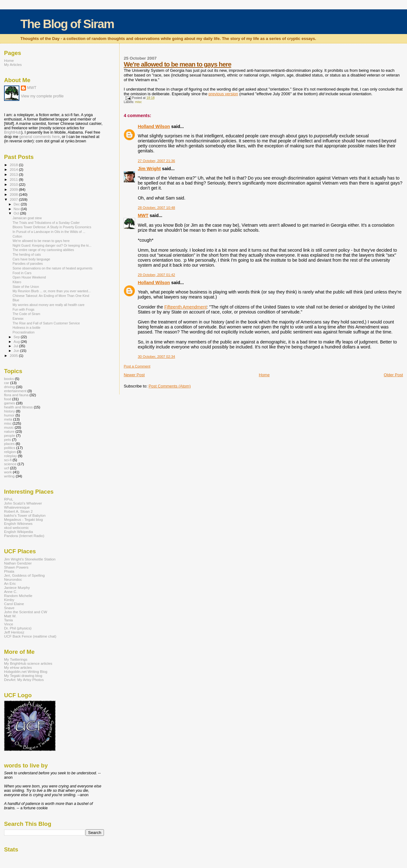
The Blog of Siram (67, 24)
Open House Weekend (29, 277)
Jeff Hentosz (14, 632)
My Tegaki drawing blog (23, 676)
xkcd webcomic (16, 528)
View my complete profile (42, 96)
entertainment (15, 391)
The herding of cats (27, 254)
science (10, 464)
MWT (143, 215)
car (7, 383)
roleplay (10, 456)
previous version (223, 94)
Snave (9, 608)
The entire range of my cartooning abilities (43, 250)
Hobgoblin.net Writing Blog (26, 671)
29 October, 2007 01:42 (156, 275)
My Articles (13, 64)
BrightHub (13, 132)
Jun (17, 351)
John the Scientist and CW (26, 612)
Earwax (18, 318)
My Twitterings (16, 659)
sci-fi (8, 460)
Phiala (9, 571)
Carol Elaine (14, 604)
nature (9, 431)
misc (138, 102)
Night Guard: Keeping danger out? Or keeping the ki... (52, 245)
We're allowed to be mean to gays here (177, 64)
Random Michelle (18, 596)
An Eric (10, 583)
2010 (14, 184)
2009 (14, 189)
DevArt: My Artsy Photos (24, 680)
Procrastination (24, 332)
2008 (14, 194)
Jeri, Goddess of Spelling (24, 575)
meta (8, 419)
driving (10, 387)
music (9, 427)
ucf (7, 468)
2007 (14, 199)
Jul (16, 346)
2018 (14, 165)
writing (9, 476)
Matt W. (10, 616)
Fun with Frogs (23, 309)
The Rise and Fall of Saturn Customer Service (46, 323)
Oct (17, 213)
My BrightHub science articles (28, 663)
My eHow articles (18, 667)
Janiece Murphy (17, 587)
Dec (17, 204)
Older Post (393, 375)
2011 (14, 179)
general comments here (40, 137)
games (10, 403)
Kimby (9, 600)
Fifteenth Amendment (185, 307)
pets (7, 439)
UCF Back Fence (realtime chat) (30, 636)
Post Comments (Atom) (170, 386)
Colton (17, 236)
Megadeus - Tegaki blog (23, 519)
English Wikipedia (19, 532)
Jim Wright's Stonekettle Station (30, 559)
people (10, 435)
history (10, 411)
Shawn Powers (16, 567)
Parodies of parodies (28, 264)
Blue (16, 300)
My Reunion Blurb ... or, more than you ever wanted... (51, 291)
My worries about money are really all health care (48, 305)
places (9, 444)
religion (10, 452)
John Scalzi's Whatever (23, 503)
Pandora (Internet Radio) (24, 536)
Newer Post (134, 375)
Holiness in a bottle (26, 328)
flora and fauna (16, 395)
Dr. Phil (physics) (18, 628)
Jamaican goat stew (27, 218)
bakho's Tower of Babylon (25, 515)
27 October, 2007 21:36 (156, 161)
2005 (14, 355)
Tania (8, 620)
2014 (14, 169)
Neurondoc (13, 579)
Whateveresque (17, 507)
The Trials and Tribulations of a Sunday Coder (46, 223)
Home (264, 375)
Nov (17, 209)
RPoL (9, 499)
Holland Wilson (154, 126)
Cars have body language (31, 259)
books (9, 379)
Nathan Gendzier (18, 563)
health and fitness (18, 407)
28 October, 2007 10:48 (156, 208)
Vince (9, 624)
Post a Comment (137, 366)
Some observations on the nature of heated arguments (52, 268)
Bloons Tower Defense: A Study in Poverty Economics (52, 227)
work (8, 472)
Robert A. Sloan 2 (18, 511)
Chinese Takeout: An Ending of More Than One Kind (51, 296)
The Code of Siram (26, 314)
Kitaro (17, 282)
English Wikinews (18, 523)
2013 (14, 174)
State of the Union (26, 287)
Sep (17, 337)
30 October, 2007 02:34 (156, 357)
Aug (17, 342)
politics (10, 448)
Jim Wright (149, 169)
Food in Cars (22, 273)
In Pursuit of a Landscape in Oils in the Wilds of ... (49, 232)
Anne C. (11, 592)
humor (9, 415)
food (8, 399)
